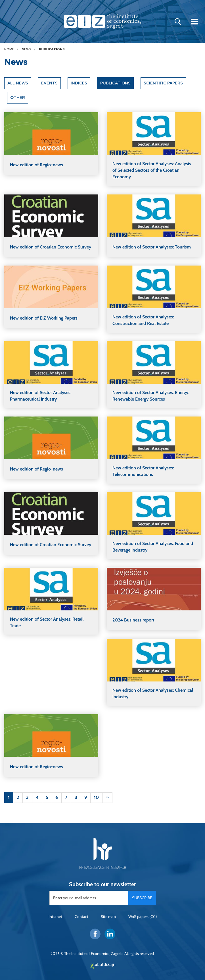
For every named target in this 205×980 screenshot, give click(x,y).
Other (18, 98)
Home (9, 49)
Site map (108, 917)
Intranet (55, 917)
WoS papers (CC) (143, 917)
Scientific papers (164, 83)
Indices (79, 83)
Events (50, 83)
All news (18, 83)
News (27, 49)
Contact (81, 917)
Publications (52, 49)
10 (96, 797)
